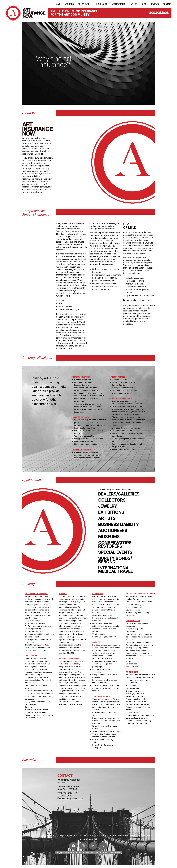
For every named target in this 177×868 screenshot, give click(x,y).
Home (58, 4)
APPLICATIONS (118, 4)
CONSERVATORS (133, 621)
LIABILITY (133, 4)
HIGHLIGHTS (102, 4)
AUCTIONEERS (113, 531)
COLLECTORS (112, 500)
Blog (144, 4)
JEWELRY (108, 506)
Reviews (155, 4)
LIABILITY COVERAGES (82, 450)
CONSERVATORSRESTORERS (115, 544)
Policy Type (85, 4)
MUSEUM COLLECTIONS (69, 658)
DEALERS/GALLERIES (119, 494)
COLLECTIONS (31, 656)
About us (69, 4)
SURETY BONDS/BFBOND (115, 560)
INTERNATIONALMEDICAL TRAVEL (115, 570)
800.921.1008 (159, 13)
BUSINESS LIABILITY (119, 524)
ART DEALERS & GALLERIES (36, 594)
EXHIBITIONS (111, 512)
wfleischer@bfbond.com (71, 798)
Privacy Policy (115, 853)
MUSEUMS (109, 537)
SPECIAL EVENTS (115, 552)
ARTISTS (107, 518)
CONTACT (167, 4)
